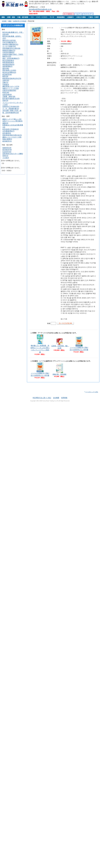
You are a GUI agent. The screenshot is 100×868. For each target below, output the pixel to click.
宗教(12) (5, 82)
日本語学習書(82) (8, 52)
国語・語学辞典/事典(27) (11, 58)
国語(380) (6, 68)
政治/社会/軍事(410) (9, 72)
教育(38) (5, 76)
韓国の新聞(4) (7, 139)
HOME (4, 21)
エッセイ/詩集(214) (9, 46)
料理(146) (6, 93)
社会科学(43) (7, 152)
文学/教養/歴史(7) (8, 131)
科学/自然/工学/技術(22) (11, 129)
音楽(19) (5, 100)
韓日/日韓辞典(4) (8, 60)
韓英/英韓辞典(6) (8, 62)
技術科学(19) (7, 148)
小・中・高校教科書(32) (11, 109)
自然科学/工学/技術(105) (11, 107)
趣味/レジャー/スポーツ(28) (12, 137)
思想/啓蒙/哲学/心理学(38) (11, 48)
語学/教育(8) (7, 133)
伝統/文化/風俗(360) (9, 90)
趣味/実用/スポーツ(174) (11, 86)
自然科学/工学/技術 (20, 21)
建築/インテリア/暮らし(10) (12, 119)
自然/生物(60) (7, 95)
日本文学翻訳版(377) (10, 42)
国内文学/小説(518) (9, 40)
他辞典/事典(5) (7, 66)
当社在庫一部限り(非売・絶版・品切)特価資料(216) (12, 112)
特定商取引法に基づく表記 (42, 398)
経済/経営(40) (7, 150)
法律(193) (6, 80)
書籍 (10, 21)
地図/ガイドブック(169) (11, 89)
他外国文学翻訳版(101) (10, 44)
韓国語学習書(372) (9, 50)
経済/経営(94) (7, 74)
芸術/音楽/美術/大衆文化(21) (12, 135)
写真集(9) (6, 85)
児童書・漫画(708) (9, 97)
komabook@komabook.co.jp (40, 9)
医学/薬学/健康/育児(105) (11, 99)
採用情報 (64, 398)
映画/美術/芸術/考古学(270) (12, 78)
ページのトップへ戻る (91, 392)
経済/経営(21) (7, 141)
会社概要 (56, 398)
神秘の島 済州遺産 (59, 374)
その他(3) (6, 158)
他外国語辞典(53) (8, 64)
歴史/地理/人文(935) (9, 70)
